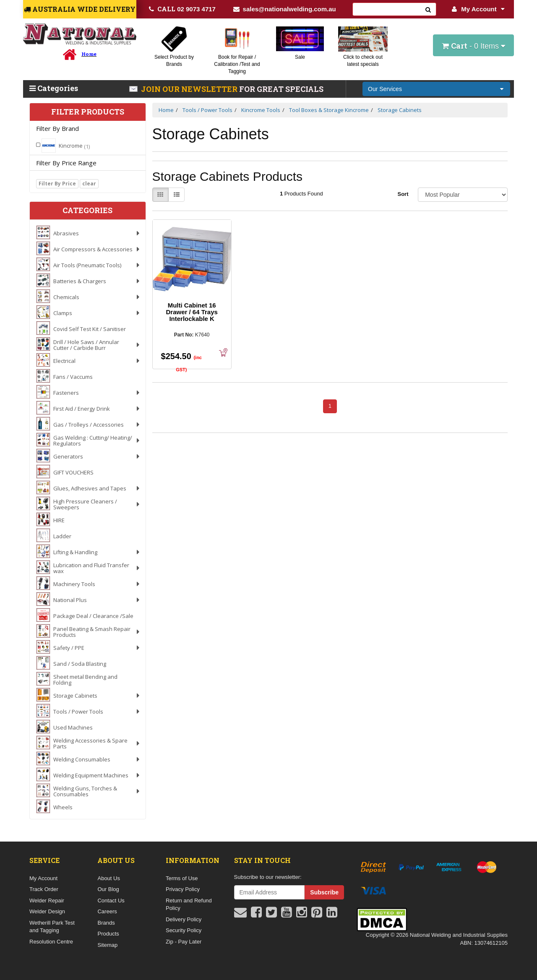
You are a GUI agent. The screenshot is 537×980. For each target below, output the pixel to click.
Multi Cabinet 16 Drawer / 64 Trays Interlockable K (192, 312)
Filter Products (88, 112)
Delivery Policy (184, 919)
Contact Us (111, 901)
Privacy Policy (183, 889)
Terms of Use (182, 878)
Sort (403, 194)
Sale (300, 57)
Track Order (44, 889)
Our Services (385, 89)
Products (108, 934)
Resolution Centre (51, 942)
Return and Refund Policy (189, 904)
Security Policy (184, 930)
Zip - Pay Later (184, 942)
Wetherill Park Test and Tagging (52, 927)
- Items (473, 46)
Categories (54, 88)
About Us (108, 878)
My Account (478, 9)
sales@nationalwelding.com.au (285, 9)
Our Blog (108, 889)
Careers (107, 911)
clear (89, 184)
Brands (106, 923)
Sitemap (107, 945)
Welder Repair (47, 901)
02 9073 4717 (182, 9)
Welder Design (47, 911)
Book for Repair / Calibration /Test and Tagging (237, 64)
